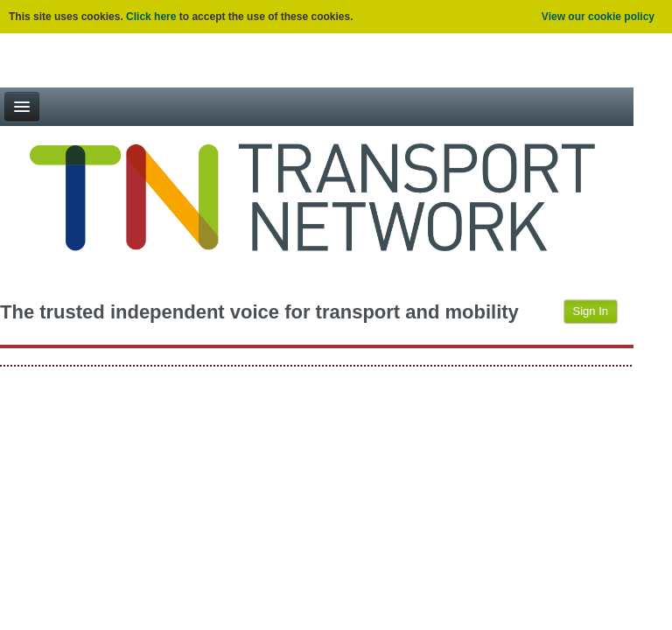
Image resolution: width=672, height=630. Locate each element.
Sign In (591, 311)
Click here (151, 17)
